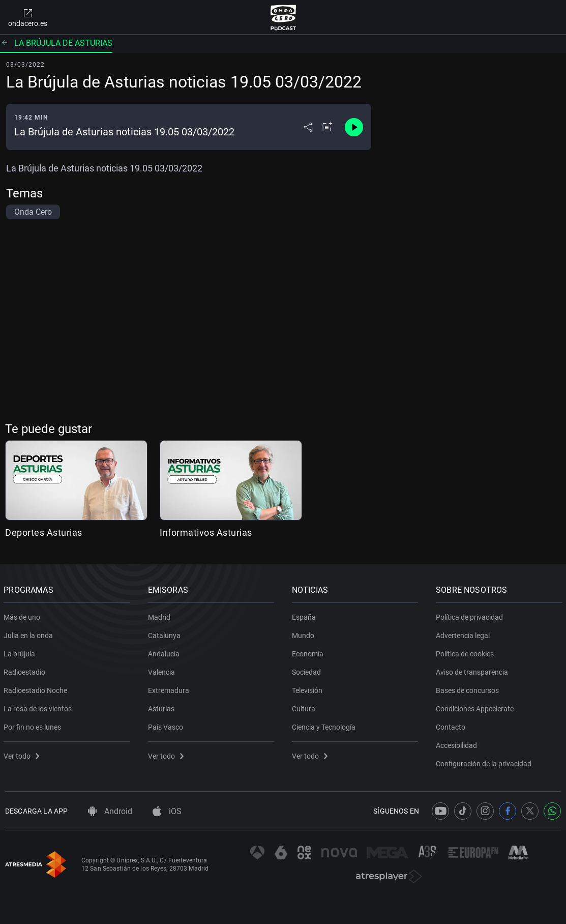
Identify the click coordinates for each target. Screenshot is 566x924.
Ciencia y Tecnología (325, 725)
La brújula (21, 652)
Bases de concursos (469, 688)
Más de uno (23, 615)
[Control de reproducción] (354, 127)
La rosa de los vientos (39, 707)
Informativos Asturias (206, 532)
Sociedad (308, 670)
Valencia (162, 670)
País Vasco (167, 725)
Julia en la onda (30, 633)
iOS (167, 811)
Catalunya (165, 633)
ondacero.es (28, 17)
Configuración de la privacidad (485, 762)
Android (110, 811)
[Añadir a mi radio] (327, 127)
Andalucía (165, 652)
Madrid (160, 615)
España (305, 615)
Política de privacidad (471, 615)
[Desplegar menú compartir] (308, 127)
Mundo (305, 633)
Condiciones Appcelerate (476, 707)
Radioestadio (26, 670)
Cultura (305, 707)
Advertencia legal (464, 633)
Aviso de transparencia (473, 670)
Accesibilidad (458, 743)
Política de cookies (466, 652)
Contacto (452, 725)
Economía (309, 652)
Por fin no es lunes (34, 725)
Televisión (309, 688)
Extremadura (170, 688)
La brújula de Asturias (56, 43)
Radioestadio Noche (37, 688)
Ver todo (23, 754)
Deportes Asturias (44, 532)
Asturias (162, 707)
